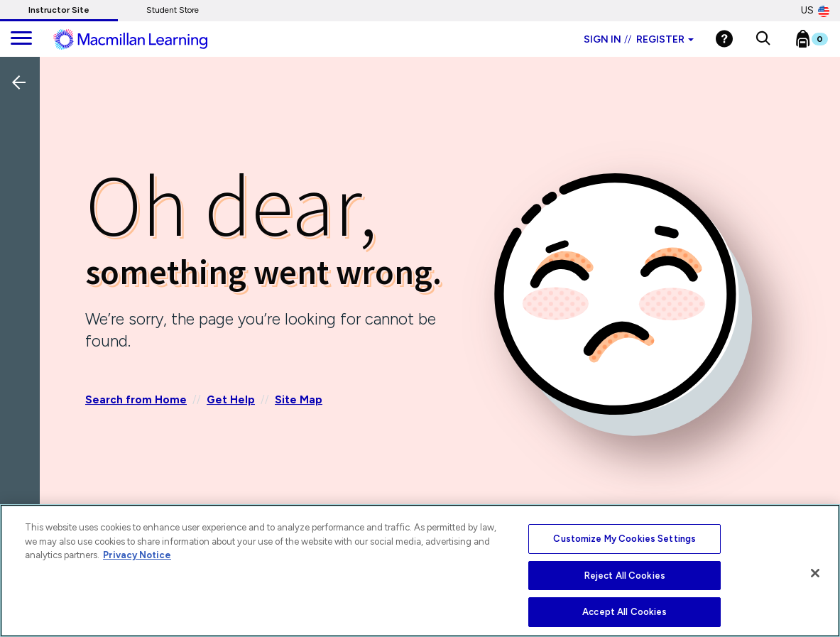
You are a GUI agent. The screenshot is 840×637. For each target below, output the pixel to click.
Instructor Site (59, 10)
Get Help (231, 400)
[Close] (815, 573)
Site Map (299, 400)
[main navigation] (21, 39)
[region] (420, 571)
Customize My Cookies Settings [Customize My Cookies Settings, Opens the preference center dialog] (624, 539)
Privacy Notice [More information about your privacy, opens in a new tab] (137, 555)
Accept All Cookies (624, 612)
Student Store (173, 10)
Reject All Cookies (625, 576)
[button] (763, 39)
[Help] (724, 39)
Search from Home (136, 400)
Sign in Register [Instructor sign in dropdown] (639, 39)
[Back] (23, 177)
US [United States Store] (815, 11)
